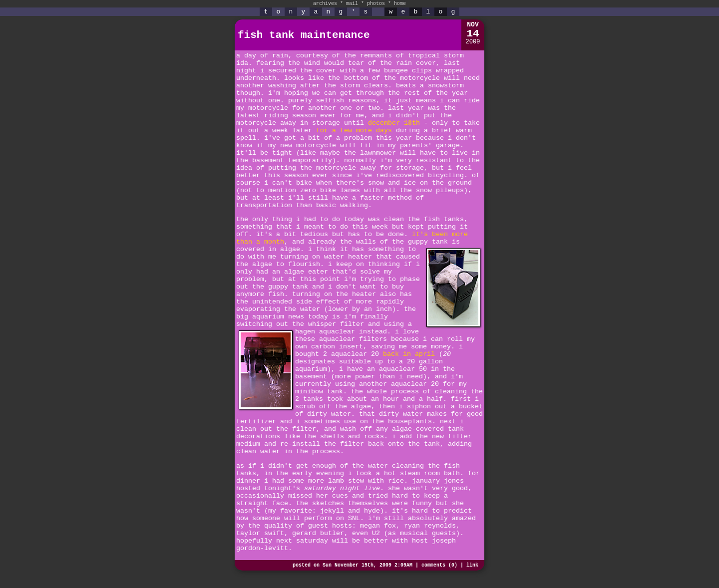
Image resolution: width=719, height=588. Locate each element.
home (400, 4)
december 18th (394, 123)
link (472, 565)
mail (352, 4)
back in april (409, 354)
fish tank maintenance (304, 35)
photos (376, 4)
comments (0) (439, 565)
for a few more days (354, 131)
